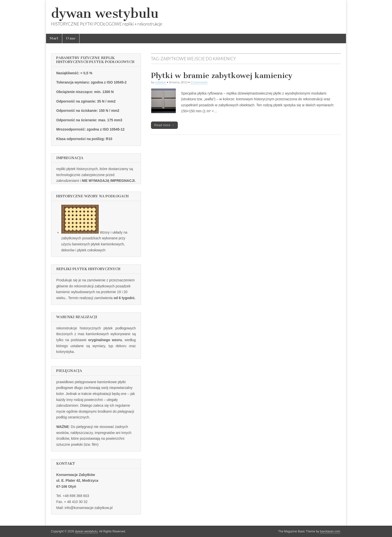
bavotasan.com (330, 531)
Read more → (164, 125)
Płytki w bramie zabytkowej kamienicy (222, 76)
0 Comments (199, 82)
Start (54, 38)
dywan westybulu (105, 13)
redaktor (160, 82)
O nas (71, 38)
